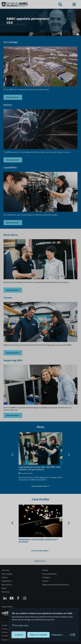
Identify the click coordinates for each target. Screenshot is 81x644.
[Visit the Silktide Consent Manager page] (72, 635)
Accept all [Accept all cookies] (19, 635)
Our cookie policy (21, 625)
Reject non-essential (38, 635)
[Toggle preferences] (57, 635)
